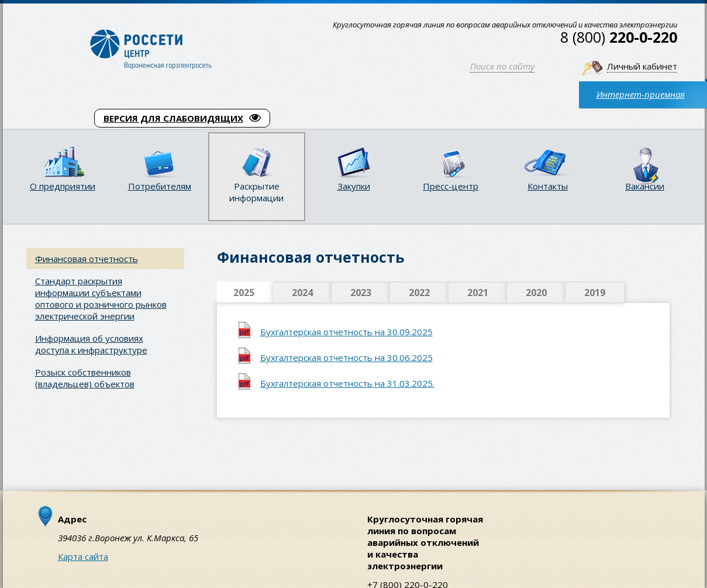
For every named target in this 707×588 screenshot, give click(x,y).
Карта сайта (83, 556)
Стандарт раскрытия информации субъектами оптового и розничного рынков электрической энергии (101, 298)
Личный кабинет (642, 66)
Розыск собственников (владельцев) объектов (85, 378)
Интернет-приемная (641, 94)
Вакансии (645, 186)
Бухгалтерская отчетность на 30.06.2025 (346, 357)
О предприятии (63, 186)
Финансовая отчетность (87, 259)
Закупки (354, 186)
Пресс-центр (451, 186)
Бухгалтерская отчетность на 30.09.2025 (346, 332)
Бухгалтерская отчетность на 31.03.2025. (347, 383)
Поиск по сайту (502, 66)
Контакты (548, 186)
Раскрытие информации (256, 192)
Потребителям (160, 186)
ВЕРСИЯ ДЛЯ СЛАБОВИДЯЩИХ (182, 118)
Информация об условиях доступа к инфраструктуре (91, 344)
